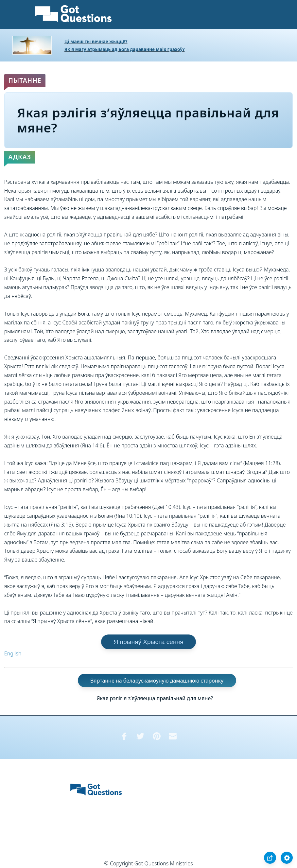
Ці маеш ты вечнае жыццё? (96, 41)
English (13, 653)
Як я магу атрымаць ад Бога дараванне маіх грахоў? (125, 49)
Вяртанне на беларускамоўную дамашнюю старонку (157, 681)
